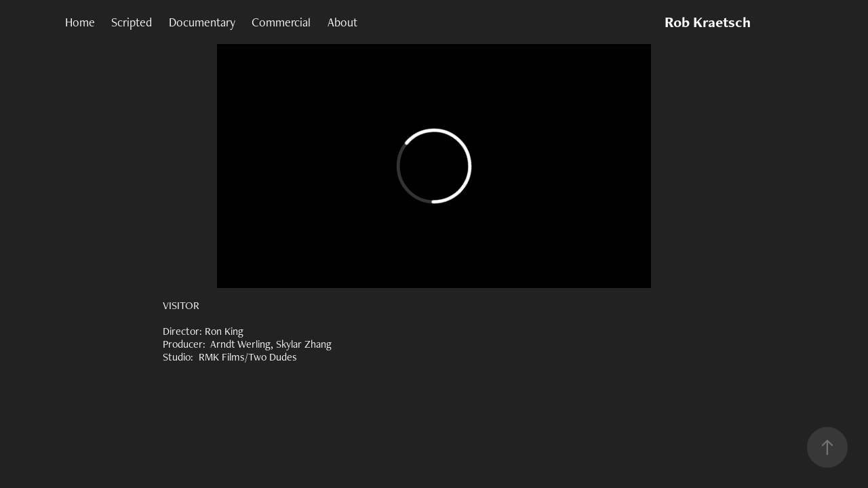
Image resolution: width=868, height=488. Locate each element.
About (342, 22)
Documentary (202, 22)
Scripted (132, 22)
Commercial (281, 22)
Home (80, 22)
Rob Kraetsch (708, 22)
